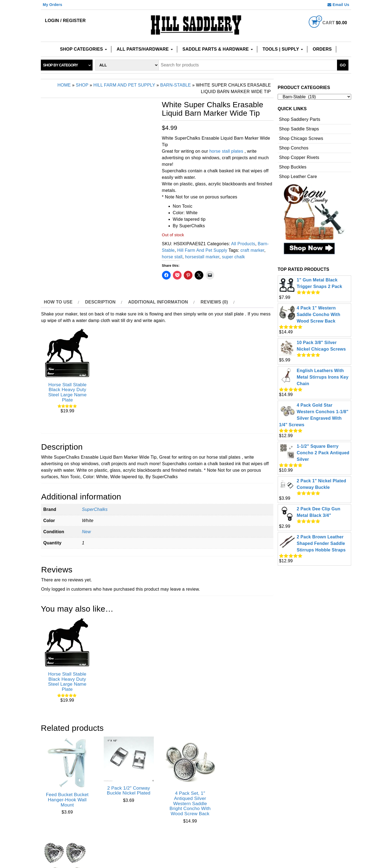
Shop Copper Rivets (299, 157)
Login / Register (65, 21)
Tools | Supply (283, 49)
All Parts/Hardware (145, 49)
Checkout (179, 846)
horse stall (172, 257)
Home (64, 85)
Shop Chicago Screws (301, 138)
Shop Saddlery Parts (300, 119)
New (86, 530)
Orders (322, 49)
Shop (82, 85)
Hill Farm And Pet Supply (124, 85)
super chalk (233, 257)
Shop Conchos (294, 148)
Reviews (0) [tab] (214, 302)
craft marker (252, 250)
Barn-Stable (175, 85)
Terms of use (247, 846)
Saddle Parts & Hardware (218, 49)
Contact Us (142, 846)
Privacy (211, 846)
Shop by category (60, 65)
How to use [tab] (58, 302)
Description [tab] (100, 302)
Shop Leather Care (298, 177)
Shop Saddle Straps (299, 129)
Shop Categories (83, 49)
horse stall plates (226, 151)
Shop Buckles (293, 167)
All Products (243, 244)
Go (343, 65)
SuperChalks (95, 508)
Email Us (338, 5)
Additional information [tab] (158, 302)
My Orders (53, 5)
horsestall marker (202, 257)
